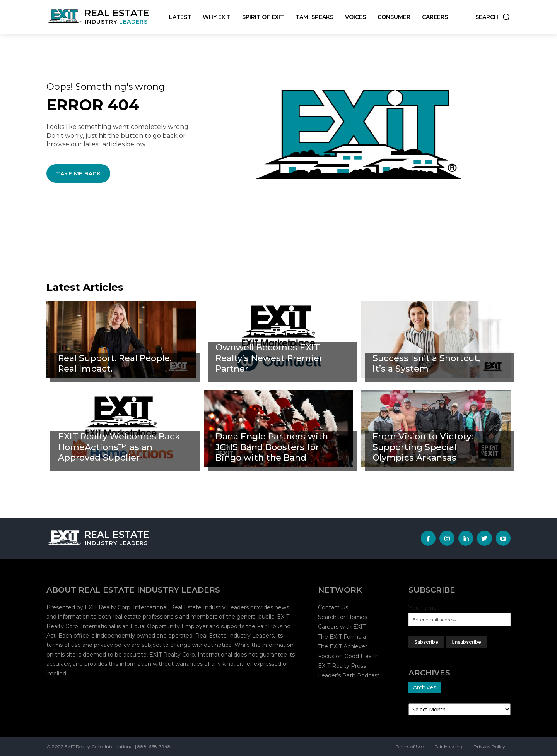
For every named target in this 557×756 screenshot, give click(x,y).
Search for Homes (343, 617)
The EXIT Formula (342, 637)
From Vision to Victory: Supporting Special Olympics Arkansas (424, 447)
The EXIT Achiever (343, 646)
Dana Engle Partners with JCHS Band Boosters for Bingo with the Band (273, 447)
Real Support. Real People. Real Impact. (117, 363)
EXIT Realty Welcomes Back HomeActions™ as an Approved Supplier (119, 447)
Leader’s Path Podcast (349, 675)
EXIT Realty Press (342, 666)
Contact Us (333, 607)
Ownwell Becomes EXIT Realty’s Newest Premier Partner (270, 358)
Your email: (425, 608)
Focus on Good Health (348, 656)
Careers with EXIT (342, 627)
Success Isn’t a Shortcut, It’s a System (427, 363)
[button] (493, 17)
